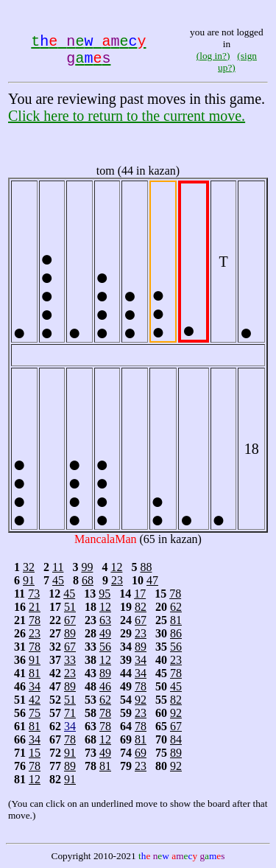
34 (141, 660)
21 (35, 607)
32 (29, 567)
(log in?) (213, 56)
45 (58, 580)
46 (105, 686)
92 (141, 700)
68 (88, 580)
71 (70, 713)
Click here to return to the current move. (127, 116)
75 (35, 713)
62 (176, 607)
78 (175, 594)
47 (152, 580)
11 (58, 567)
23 (117, 580)
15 (35, 753)
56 (105, 647)
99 (87, 567)
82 (141, 607)
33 (70, 660)
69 (141, 753)
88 (146, 567)
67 (70, 620)
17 (140, 594)
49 (105, 633)
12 (116, 567)
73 (34, 594)
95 (105, 594)
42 (35, 700)
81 (176, 620)
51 (70, 607)
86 (176, 633)
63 (105, 620)
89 (70, 633)
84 (176, 739)
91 (29, 580)
